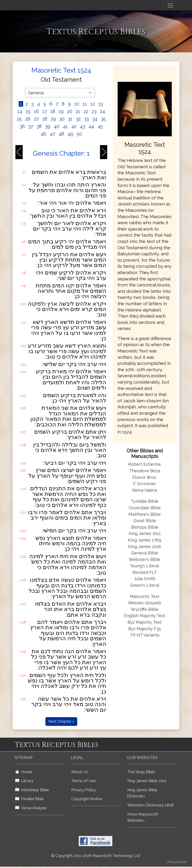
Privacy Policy (84, 790)
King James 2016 (145, 547)
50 (79, 134)
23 (94, 111)
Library (24, 781)
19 (61, 111)
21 (78, 111)
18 (53, 111)
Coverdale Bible (145, 508)
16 (36, 111)
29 (53, 119)
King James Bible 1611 (147, 781)
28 (45, 119)
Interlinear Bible (32, 790)
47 (52, 134)
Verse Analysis (31, 808)
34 (95, 119)
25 (19, 119)
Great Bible (145, 521)
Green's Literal (145, 585)
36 (22, 126)
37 (31, 126)
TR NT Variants (145, 635)
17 (45, 111)
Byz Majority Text (145, 622)
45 (100, 126)
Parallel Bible (30, 799)
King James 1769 (145, 540)
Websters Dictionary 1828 (150, 805)
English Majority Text (145, 616)
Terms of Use (84, 781)
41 (65, 126)
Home (24, 772)
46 (43, 134)
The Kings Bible (141, 772)
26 (28, 119)
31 (70, 119)
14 (20, 111)
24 (103, 111)
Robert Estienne (145, 464)
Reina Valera (145, 490)
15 (28, 111)
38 (39, 126)
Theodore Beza (145, 471)
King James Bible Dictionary (142, 793)
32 (78, 119)
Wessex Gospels (145, 603)
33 (86, 119)
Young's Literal (145, 566)
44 (91, 126)
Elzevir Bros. (145, 477)
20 (70, 111)
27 (36, 119)
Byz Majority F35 (145, 629)
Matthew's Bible (145, 514)
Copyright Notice (87, 799)
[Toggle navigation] (170, 5)
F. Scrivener (145, 484)
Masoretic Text (145, 596)
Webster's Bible (145, 559)
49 (70, 134)
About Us (80, 772)
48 (61, 134)
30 (62, 119)
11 (85, 104)
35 (103, 119)
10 (77, 104)
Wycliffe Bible (145, 609)
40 (57, 126)
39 (48, 126)
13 (101, 104)
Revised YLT (145, 572)
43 (82, 126)
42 (74, 126)
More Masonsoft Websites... (142, 817)
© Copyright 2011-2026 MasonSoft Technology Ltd (96, 856)
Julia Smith (145, 579)
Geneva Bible (145, 553)
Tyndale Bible (145, 501)
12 (93, 104)
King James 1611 (145, 533)
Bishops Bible (145, 527)
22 (86, 111)
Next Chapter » (61, 721)
